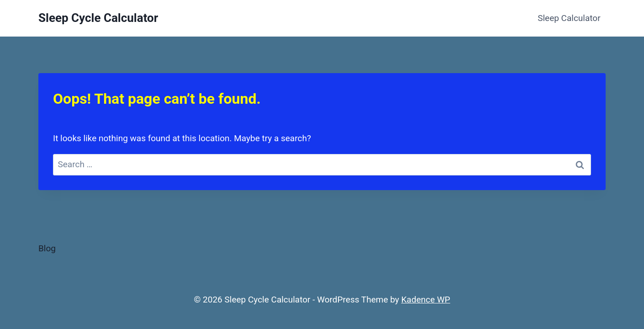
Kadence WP (425, 300)
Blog (47, 248)
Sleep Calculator (569, 18)
